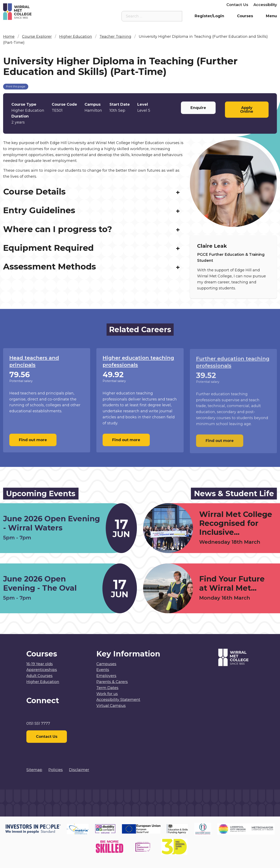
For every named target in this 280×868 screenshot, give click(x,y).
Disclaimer (79, 770)
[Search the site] (176, 16)
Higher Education (43, 682)
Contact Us (237, 5)
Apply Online (247, 110)
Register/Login (209, 16)
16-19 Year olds (40, 664)
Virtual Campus (128, 5)
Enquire (198, 108)
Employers (211, 5)
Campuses (106, 664)
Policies (56, 770)
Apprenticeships (42, 670)
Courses (245, 16)
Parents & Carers (179, 5)
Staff (153, 5)
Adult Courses (39, 676)
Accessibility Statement (118, 700)
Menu (271, 16)
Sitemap (34, 770)
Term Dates (107, 688)
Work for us (107, 694)
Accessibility (265, 5)
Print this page (16, 86)
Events (103, 670)
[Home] (37, 12)
